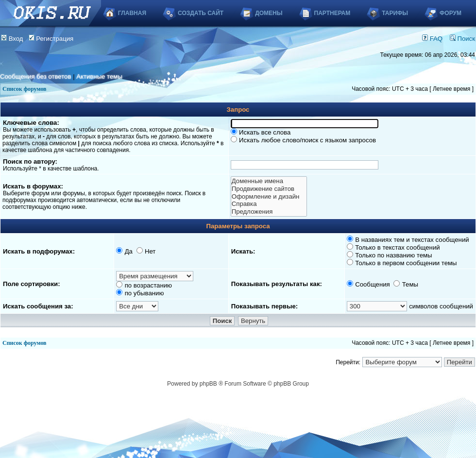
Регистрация (51, 39)
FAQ (432, 39)
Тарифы (395, 13)
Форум (450, 13)
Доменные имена (269, 181)
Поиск (462, 39)
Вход (12, 39)
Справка (269, 204)
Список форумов (25, 89)
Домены (269, 13)
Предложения (269, 212)
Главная (132, 13)
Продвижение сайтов (269, 189)
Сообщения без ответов (35, 76)
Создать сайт (201, 13)
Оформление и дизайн (269, 197)
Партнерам (332, 13)
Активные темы (99, 76)
